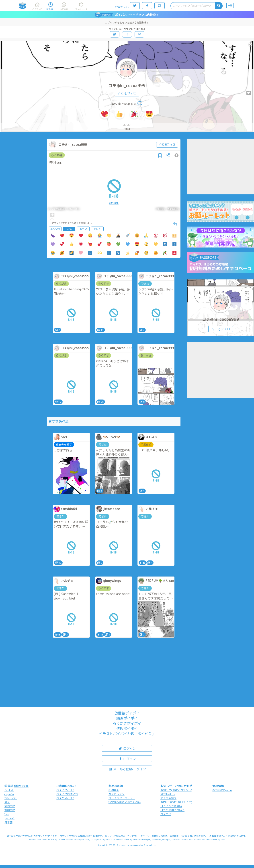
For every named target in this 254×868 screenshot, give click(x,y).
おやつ (83, 229)
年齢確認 (114, 203)
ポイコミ (166, 814)
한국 (7, 802)
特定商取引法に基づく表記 (125, 802)
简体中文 (10, 806)
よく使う (55, 229)
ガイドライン (117, 794)
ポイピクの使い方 (67, 794)
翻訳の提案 (21, 786)
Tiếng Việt (11, 798)
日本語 (8, 822)
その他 (97, 229)
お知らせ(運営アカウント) (176, 790)
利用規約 (114, 790)
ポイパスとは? (65, 798)
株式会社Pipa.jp (222, 790)
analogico (135, 845)
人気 (69, 229)
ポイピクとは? (65, 790)
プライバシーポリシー (122, 798)
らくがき (57, 155)
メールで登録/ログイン (127, 769)
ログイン (127, 748)
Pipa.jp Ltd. (150, 845)
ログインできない (171, 806)
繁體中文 (10, 810)
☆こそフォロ (127, 93)
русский (9, 818)
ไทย (7, 814)
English (9, 790)
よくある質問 (168, 798)
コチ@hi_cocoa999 (127, 86)
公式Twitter (168, 794)
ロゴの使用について (172, 810)
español (9, 794)
